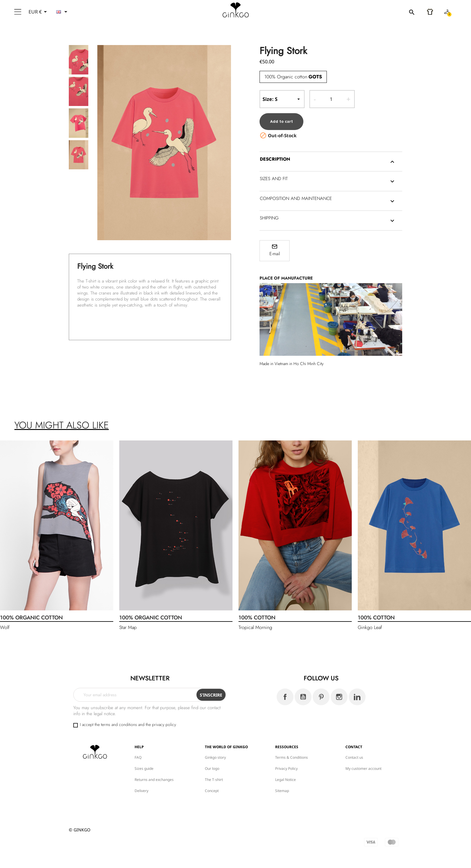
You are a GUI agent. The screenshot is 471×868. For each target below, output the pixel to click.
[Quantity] (331, 99)
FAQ (138, 754)
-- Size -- (282, 99)
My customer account (363, 765)
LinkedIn (357, 694)
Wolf (5, 624)
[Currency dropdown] (39, 12)
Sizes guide (144, 765)
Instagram (339, 694)
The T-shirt (214, 776)
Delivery (141, 787)
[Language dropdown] (63, 12)
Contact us (354, 754)
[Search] (378, 12)
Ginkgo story (215, 754)
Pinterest (321, 694)
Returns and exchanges (154, 776)
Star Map (128, 624)
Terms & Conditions (292, 754)
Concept (212, 787)
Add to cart (282, 118)
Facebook (285, 694)
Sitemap (282, 787)
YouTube (303, 694)
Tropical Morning (255, 624)
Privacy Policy (286, 765)
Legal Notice (286, 776)
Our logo (212, 765)
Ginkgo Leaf (370, 624)
